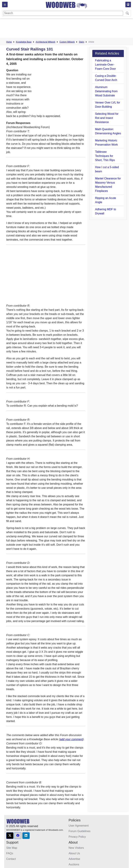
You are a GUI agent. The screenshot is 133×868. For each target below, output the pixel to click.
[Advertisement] (69, 29)
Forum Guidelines (79, 831)
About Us (74, 853)
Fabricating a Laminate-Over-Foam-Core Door (105, 65)
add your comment (71, 739)
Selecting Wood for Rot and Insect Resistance (107, 118)
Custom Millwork (67, 42)
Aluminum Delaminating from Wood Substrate (106, 91)
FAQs (10, 853)
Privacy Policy (77, 837)
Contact (11, 859)
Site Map (12, 848)
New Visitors (76, 848)
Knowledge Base (24, 42)
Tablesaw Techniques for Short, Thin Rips (105, 156)
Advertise (74, 859)
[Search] (63, 13)
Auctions (74, 864)
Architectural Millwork (45, 42)
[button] (10, 836)
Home (9, 42)
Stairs (81, 42)
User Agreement (79, 826)
